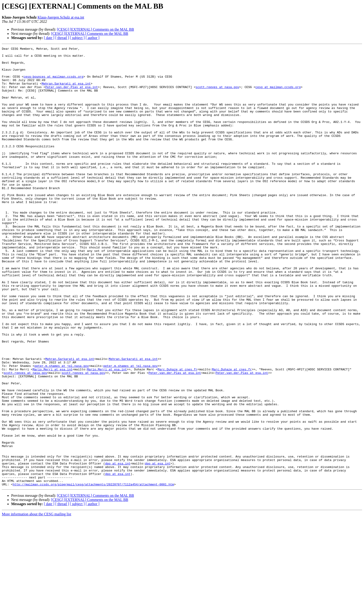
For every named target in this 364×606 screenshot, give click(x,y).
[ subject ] (77, 38)
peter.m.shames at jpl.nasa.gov (62, 430)
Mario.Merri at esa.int (53, 434)
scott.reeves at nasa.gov (217, 95)
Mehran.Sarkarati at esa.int (66, 91)
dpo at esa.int (118, 547)
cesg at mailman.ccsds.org (278, 95)
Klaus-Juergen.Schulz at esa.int (61, 17)
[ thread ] (62, 38)
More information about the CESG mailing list (37, 602)
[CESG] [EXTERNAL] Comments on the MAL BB (95, 29)
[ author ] (93, 38)
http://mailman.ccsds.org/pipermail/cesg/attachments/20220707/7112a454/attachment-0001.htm (93, 572)
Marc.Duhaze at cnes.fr (178, 434)
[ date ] (49, 38)
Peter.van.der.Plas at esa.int (71, 95)
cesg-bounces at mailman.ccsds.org (54, 83)
